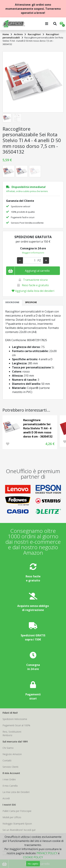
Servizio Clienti (10, 767)
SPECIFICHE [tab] (31, 302)
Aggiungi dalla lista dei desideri (33, 291)
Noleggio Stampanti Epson (17, 824)
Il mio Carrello (10, 786)
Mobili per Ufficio (12, 817)
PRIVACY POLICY (47, 853)
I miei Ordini (9, 779)
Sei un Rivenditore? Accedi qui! (19, 830)
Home (6, 34)
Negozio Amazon (12, 754)
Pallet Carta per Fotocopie (17, 811)
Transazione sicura (35, 280)
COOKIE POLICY (33, 857)
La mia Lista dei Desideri (16, 792)
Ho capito (33, 864)
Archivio (18, 34)
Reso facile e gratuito (35, 285)
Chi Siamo (8, 748)
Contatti (7, 760)
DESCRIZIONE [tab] (12, 302)
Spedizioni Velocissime (15, 719)
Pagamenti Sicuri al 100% (16, 725)
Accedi (6, 798)
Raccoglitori (34, 34)
